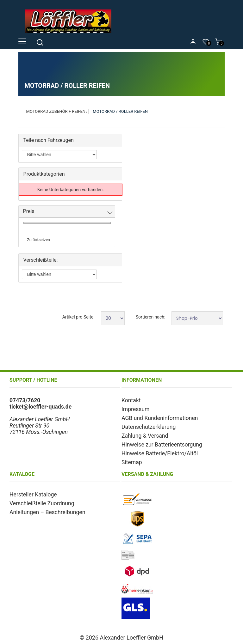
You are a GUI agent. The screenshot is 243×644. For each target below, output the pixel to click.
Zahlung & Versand (145, 436)
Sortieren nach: (151, 317)
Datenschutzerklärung (149, 427)
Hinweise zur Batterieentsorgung (162, 445)
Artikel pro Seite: (78, 317)
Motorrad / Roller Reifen (120, 111)
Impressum (136, 409)
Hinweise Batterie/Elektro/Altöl (160, 453)
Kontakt (131, 400)
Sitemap (132, 462)
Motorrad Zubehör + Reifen (56, 111)
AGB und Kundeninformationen (160, 418)
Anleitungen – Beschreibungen (47, 512)
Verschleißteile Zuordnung (42, 503)
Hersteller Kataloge (33, 495)
